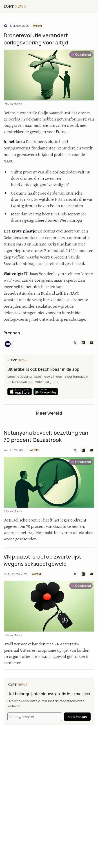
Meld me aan (77, 717)
